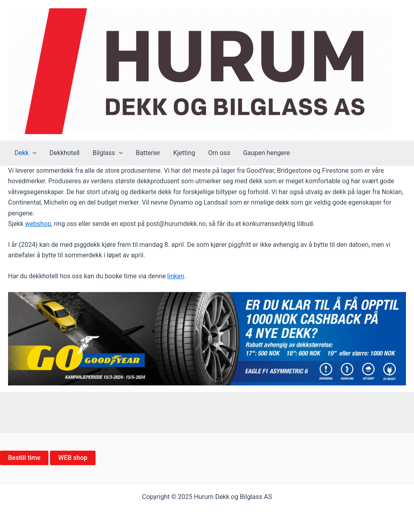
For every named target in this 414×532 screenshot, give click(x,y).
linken (176, 276)
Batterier (148, 153)
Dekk (26, 153)
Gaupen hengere (266, 153)
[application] (33, 153)
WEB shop (73, 458)
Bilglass (107, 153)
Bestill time (24, 458)
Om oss (219, 153)
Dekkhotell (65, 153)
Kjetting (184, 153)
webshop (38, 224)
